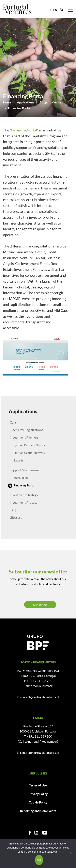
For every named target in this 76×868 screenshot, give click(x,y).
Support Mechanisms (54, 102)
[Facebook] (30, 833)
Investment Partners (24, 437)
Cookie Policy (38, 802)
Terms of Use (38, 785)
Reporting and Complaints (38, 811)
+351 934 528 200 (40, 681)
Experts (19, 460)
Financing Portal (24, 130)
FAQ (13, 510)
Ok (39, 860)
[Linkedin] (36, 833)
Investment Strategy (24, 495)
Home (7, 102)
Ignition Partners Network (30, 445)
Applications (26, 102)
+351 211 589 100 (39, 736)
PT (49, 10)
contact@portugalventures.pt (40, 697)
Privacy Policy (38, 794)
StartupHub (21, 478)
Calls (13, 422)
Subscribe (40, 605)
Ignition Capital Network (29, 453)
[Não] (71, 853)
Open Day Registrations (26, 430)
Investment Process (24, 502)
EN (55, 10)
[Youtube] (45, 833)
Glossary (16, 517)
